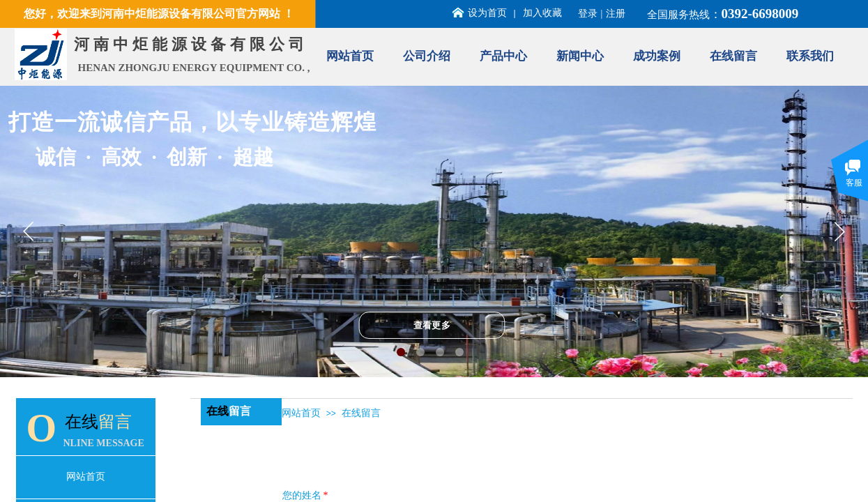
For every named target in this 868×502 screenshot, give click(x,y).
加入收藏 (542, 13)
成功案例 (657, 56)
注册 (616, 14)
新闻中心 (580, 56)
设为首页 (487, 13)
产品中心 (503, 56)
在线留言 (733, 56)
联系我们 (810, 56)
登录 (588, 14)
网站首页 (350, 56)
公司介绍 (427, 56)
